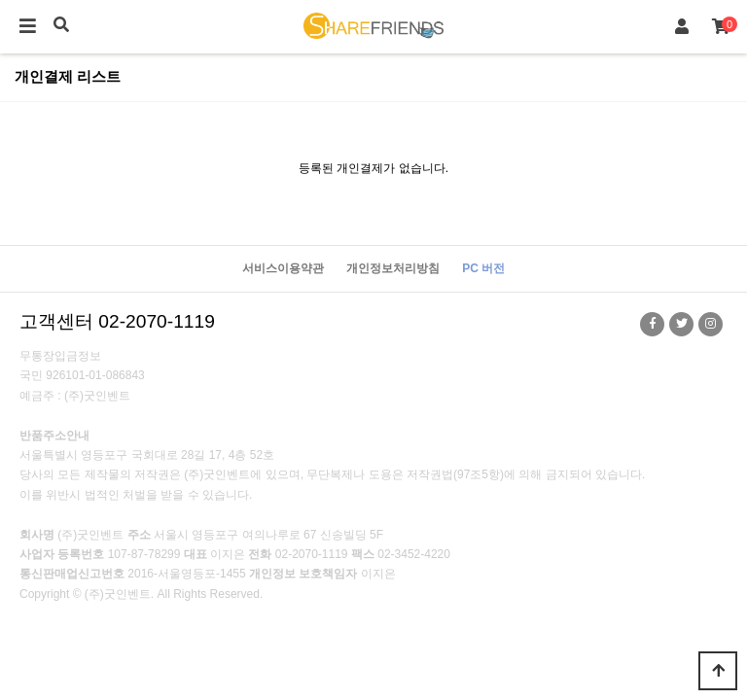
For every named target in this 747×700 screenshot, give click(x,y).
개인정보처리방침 (393, 268)
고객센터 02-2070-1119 (117, 321)
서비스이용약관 (283, 268)
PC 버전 (483, 268)
